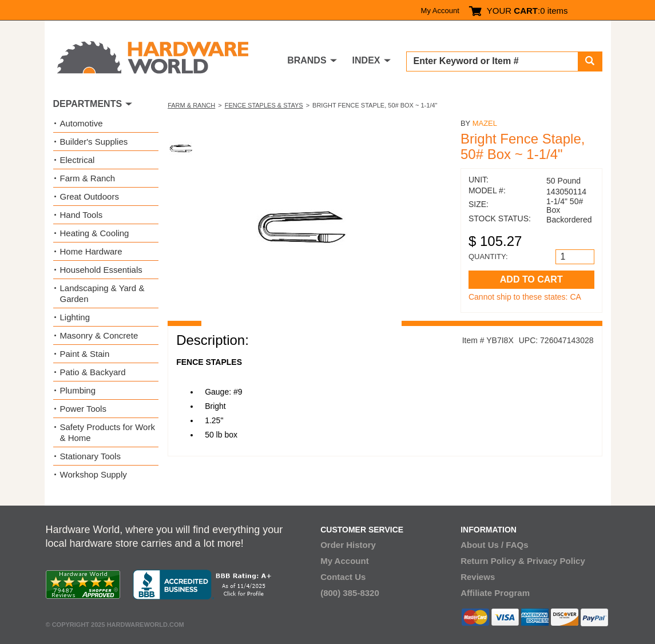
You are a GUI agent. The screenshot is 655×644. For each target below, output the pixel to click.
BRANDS (307, 60)
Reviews (478, 577)
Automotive (82, 123)
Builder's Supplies (94, 142)
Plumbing (78, 390)
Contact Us (343, 577)
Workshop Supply (94, 474)
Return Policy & (493, 561)
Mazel (485, 123)
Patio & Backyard (93, 372)
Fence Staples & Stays (264, 105)
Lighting (75, 317)
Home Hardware (91, 251)
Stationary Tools (90, 456)
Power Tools (83, 409)
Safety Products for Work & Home (108, 432)
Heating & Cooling (95, 233)
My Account (440, 11)
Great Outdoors (90, 196)
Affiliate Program (495, 593)
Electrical (78, 160)
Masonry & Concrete (99, 335)
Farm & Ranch (191, 105)
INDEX (366, 60)
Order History (348, 545)
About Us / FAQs (494, 545)
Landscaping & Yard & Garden (102, 293)
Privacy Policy (556, 561)
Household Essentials (101, 270)
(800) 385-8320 (350, 593)
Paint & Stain (85, 354)
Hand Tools (82, 215)
